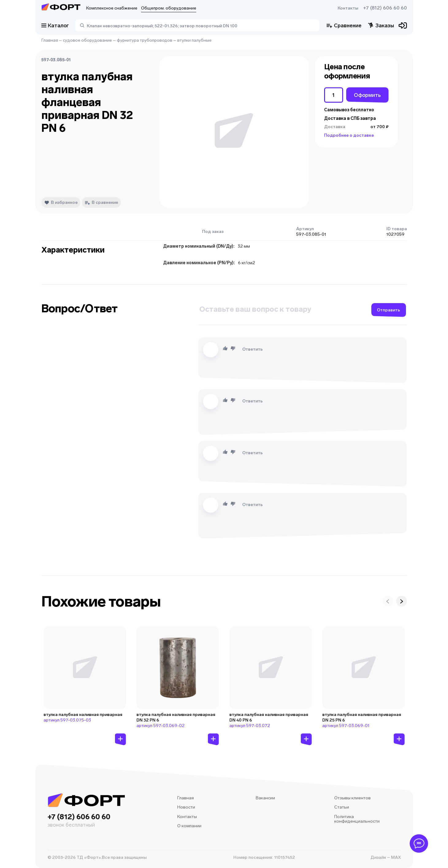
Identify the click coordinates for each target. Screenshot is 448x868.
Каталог (55, 25)
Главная (50, 40)
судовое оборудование (87, 40)
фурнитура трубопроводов (145, 40)
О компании (189, 826)
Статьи (342, 807)
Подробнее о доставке (349, 135)
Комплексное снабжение (112, 8)
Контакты (348, 8)
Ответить (253, 349)
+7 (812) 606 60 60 (385, 8)
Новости (186, 807)
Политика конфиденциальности (357, 819)
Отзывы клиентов (352, 798)
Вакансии (265, 798)
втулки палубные (194, 40)
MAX (395, 857)
